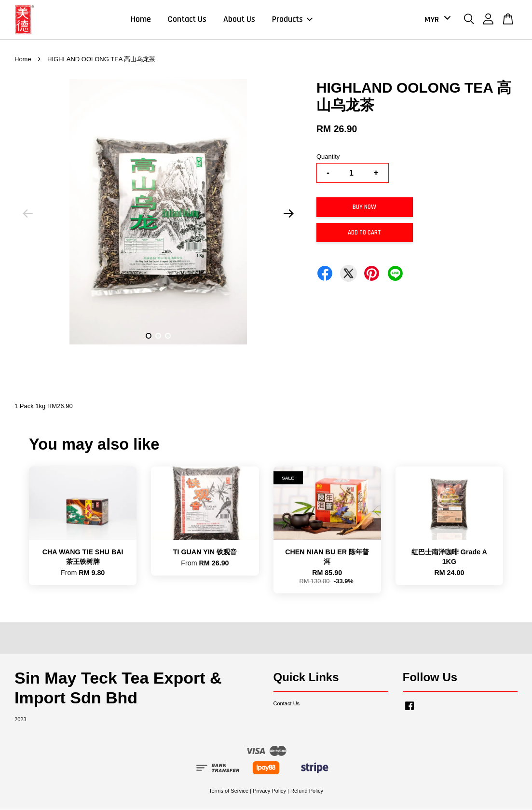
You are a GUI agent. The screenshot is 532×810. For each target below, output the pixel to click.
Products (292, 20)
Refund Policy (307, 791)
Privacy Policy (269, 791)
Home (141, 20)
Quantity (328, 157)
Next (289, 214)
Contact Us (187, 20)
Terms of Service (229, 791)
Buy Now (364, 207)
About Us (239, 20)
